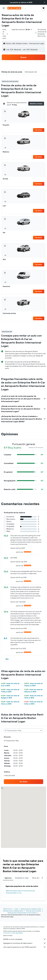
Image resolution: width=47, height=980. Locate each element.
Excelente (10, 517)
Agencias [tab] (8, 878)
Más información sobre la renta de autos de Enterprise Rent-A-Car (20, 892)
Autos (16, 909)
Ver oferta (39, 130)
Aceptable (10, 524)
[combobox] (5, 34)
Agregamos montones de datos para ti (25, 943)
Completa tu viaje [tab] (22, 878)
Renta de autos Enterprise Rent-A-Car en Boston (22, 913)
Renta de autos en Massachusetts (13, 911)
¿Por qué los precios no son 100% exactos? (25, 947)
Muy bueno (11, 519)
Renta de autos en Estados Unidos (31, 909)
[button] (45, 2)
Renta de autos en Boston (34, 911)
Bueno (9, 521)
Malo (8, 531)
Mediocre (10, 529)
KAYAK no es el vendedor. (25, 939)
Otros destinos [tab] (38, 878)
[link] (23, 782)
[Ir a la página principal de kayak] (14, 8)
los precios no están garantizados (13, 933)
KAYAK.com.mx (8, 909)
